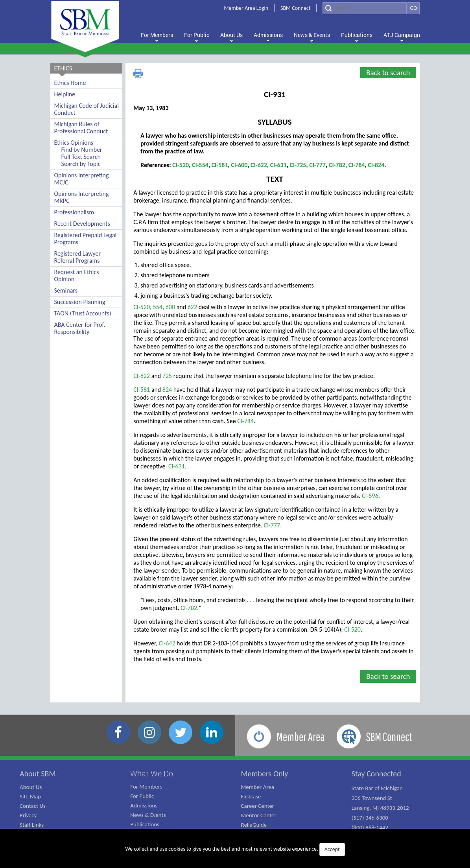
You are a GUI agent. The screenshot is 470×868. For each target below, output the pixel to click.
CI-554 (200, 165)
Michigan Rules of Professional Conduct (81, 128)
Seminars (66, 290)
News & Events (148, 815)
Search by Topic (81, 164)
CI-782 (337, 165)
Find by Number (82, 150)
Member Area (258, 787)
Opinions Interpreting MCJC (82, 179)
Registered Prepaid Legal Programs (86, 239)
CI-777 (317, 165)
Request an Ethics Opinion (77, 276)
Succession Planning (80, 302)
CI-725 (298, 165)
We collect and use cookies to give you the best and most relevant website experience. (235, 850)
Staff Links (32, 825)
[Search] (365, 8)
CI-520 (181, 165)
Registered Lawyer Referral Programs (78, 257)
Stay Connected (376, 774)
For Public (142, 796)
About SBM (38, 774)
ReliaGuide (254, 825)
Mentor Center (259, 815)
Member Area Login (246, 8)
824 (167, 390)
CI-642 (167, 643)
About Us (31, 787)
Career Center (258, 806)
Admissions (144, 805)
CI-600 (239, 165)
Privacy (28, 815)
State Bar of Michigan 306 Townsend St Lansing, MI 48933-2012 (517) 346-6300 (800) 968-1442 (380, 808)
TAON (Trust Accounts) (83, 313)
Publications (145, 824)
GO (413, 8)
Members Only (265, 774)
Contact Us (33, 806)
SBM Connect (295, 8)
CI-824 (376, 165)
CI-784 (357, 165)
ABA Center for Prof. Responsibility (80, 328)
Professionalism (74, 212)
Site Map (30, 796)
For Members (146, 787)
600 (171, 307)
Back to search (388, 73)
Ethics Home (70, 83)
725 (167, 376)
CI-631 (278, 165)
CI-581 (220, 165)
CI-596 (370, 496)
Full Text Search (81, 157)
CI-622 (259, 165)
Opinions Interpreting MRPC (82, 197)
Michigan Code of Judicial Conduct (87, 109)
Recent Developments (82, 224)
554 (158, 307)
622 (192, 307)
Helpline (65, 94)
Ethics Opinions (74, 143)
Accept (332, 849)
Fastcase (251, 796)
